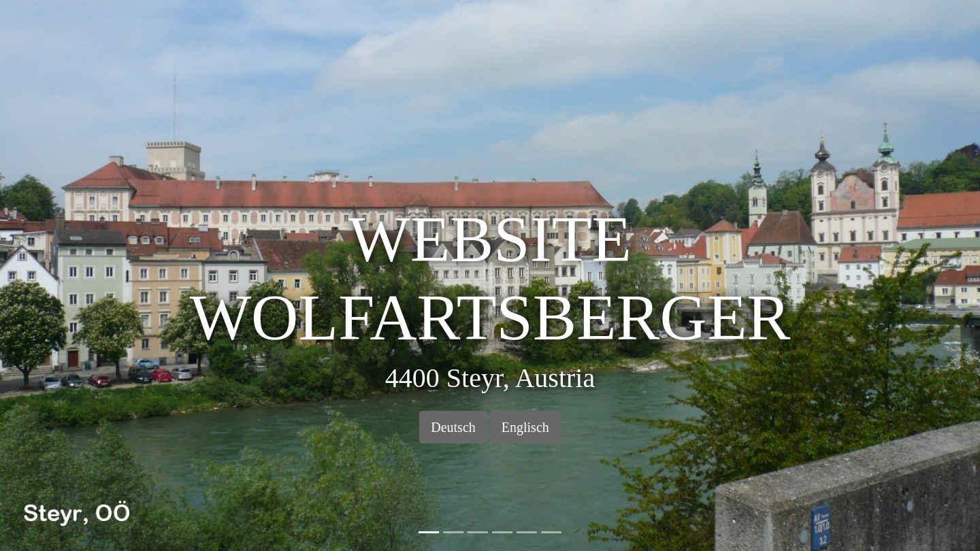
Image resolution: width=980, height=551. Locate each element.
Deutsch (453, 427)
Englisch (525, 427)
